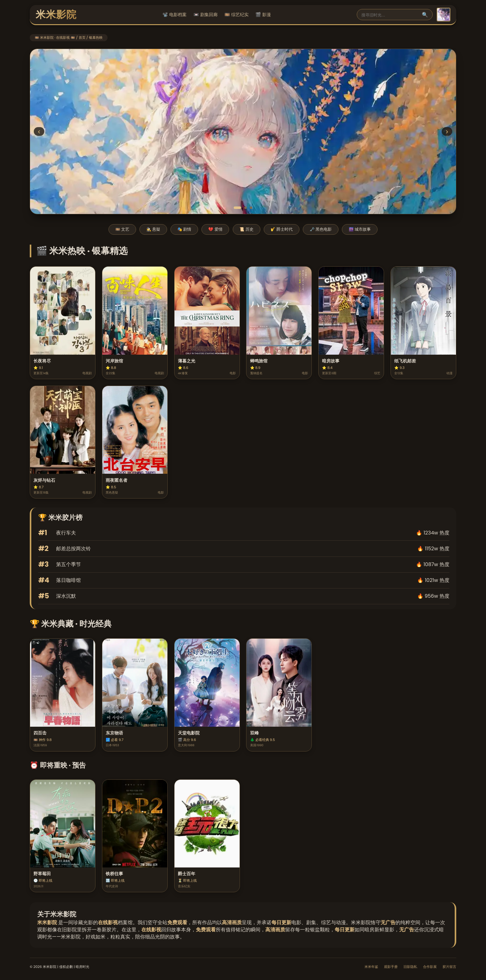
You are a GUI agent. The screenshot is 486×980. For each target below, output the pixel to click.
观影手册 (391, 967)
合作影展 (430, 967)
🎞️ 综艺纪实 (236, 15)
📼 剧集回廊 (205, 15)
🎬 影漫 (263, 15)
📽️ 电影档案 (175, 15)
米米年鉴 (371, 967)
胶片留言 (449, 967)
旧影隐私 (410, 967)
